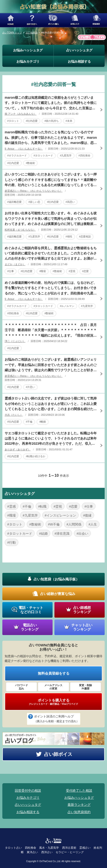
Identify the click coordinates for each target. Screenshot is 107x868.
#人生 (93, 524)
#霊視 (72, 271)
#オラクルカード (17, 155)
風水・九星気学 (49, 848)
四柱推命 (31, 848)
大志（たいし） (14, 415)
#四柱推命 (84, 155)
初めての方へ (32, 20)
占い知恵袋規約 (79, 812)
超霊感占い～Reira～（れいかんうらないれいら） (34, 191)
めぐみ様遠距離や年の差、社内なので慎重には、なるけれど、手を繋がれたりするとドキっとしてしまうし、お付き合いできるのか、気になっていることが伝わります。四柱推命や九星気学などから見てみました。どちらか (51, 288)
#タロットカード (43, 155)
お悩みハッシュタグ (28, 50)
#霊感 (11, 506)
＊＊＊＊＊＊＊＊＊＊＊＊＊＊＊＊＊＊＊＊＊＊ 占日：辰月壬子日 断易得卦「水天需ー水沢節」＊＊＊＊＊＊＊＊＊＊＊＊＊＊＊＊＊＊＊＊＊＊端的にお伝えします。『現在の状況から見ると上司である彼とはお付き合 (51, 330)
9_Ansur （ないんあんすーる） (24, 149)
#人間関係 (74, 524)
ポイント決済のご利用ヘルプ (57, 719)
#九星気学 (66, 155)
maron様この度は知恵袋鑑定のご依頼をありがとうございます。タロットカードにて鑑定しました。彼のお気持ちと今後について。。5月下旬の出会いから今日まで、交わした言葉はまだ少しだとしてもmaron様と (51, 103)
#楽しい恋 (34, 202)
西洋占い (47, 852)
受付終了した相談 (79, 791)
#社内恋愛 (32, 121)
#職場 (42, 271)
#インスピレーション (61, 515)
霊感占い (85, 848)
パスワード (21, 687)
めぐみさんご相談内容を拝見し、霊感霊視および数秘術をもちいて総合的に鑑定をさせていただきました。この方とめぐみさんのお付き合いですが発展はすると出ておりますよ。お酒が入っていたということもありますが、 (51, 254)
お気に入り (75, 20)
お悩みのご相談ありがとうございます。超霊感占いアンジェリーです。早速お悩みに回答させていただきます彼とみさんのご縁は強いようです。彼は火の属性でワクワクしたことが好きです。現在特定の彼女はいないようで (51, 365)
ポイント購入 (53, 20)
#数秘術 (30, 163)
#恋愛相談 (85, 236)
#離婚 (42, 422)
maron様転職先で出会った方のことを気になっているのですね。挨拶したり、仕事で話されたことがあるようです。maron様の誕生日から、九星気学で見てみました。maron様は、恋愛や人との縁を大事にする (51, 138)
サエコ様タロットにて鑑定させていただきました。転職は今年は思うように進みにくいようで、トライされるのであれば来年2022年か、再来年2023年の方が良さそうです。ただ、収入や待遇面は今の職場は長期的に (51, 439)
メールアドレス (53, 687)
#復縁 (87, 515)
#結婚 (43, 534)
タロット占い (13, 848)
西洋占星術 (69, 848)
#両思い (70, 202)
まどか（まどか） (15, 264)
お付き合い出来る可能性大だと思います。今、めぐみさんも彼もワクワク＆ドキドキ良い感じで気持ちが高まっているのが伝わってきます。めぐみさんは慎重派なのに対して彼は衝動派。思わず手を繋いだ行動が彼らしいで (51, 219)
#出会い (82, 534)
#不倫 (29, 422)
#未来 (69, 121)
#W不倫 (54, 524)
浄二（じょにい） (15, 341)
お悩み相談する (79, 61)
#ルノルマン (67, 306)
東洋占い (32, 852)
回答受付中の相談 (28, 791)
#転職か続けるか (36, 456)
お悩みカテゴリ (28, 61)
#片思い (30, 387)
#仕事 (11, 271)
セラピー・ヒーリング (70, 852)
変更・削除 (86, 687)
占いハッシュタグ (79, 50)
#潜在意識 (62, 534)
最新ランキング (79, 805)
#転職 (42, 506)
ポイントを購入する (53, 702)
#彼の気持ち (52, 121)
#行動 (11, 542)
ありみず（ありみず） (18, 449)
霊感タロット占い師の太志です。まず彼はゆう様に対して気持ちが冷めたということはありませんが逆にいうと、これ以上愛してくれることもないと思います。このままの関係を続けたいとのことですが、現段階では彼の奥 (51, 404)
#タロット (13, 121)
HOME (11, 20)
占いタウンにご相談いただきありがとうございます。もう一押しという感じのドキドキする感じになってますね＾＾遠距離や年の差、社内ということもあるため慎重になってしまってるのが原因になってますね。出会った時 (51, 180)
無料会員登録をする (54, 673)
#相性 (69, 236)
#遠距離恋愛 (14, 202)
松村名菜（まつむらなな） (20, 230)
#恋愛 (85, 271)
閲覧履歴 (96, 20)
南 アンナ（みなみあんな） (21, 114)
